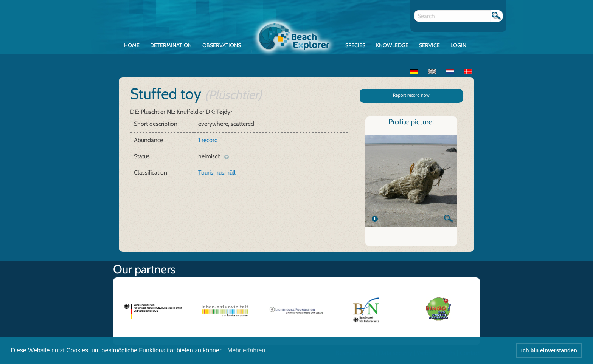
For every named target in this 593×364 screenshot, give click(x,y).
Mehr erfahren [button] (246, 350)
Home (132, 45)
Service (429, 45)
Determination (171, 45)
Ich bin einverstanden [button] (549, 350)
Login (458, 45)
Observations (222, 45)
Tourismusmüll (217, 173)
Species (355, 45)
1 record (208, 140)
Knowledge (392, 45)
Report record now (411, 95)
